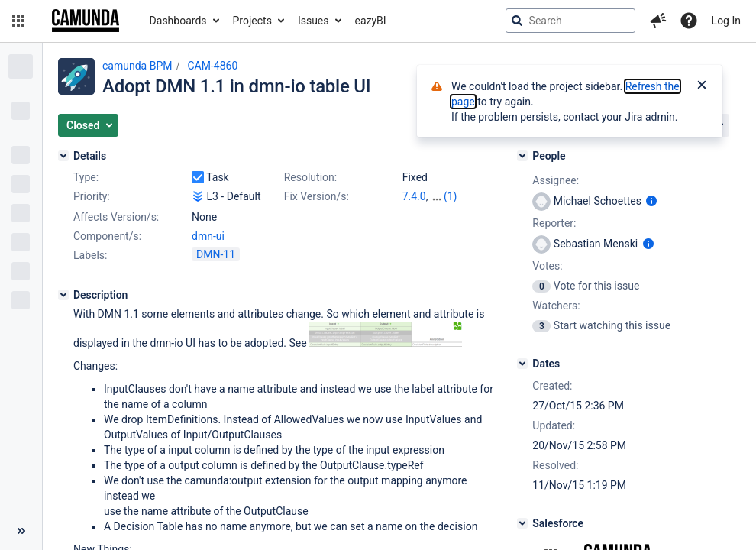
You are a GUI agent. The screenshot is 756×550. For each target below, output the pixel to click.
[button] (18, 21)
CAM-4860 (212, 66)
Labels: (90, 255)
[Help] (689, 21)
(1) (451, 196)
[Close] (702, 86)
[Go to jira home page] (86, 21)
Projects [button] (252, 21)
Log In (726, 21)
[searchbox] (570, 21)
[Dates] (522, 364)
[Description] (63, 295)
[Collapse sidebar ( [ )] (21, 531)
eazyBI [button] (371, 21)
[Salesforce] (522, 523)
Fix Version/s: (317, 196)
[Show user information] (651, 201)
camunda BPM (137, 66)
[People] (522, 156)
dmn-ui (208, 236)
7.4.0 (414, 196)
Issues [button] (313, 21)
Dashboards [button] (178, 21)
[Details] (63, 156)
